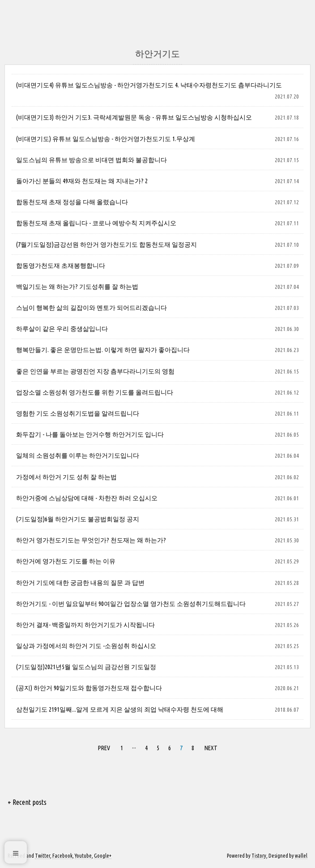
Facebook (62, 856)
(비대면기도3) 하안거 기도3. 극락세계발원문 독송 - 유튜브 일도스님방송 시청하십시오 (134, 117)
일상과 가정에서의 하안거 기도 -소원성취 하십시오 (86, 646)
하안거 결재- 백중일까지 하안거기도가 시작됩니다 (85, 625)
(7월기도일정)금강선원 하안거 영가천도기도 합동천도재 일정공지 (106, 245)
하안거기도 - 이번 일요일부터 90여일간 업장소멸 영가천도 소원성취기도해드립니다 (131, 604)
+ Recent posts (27, 802)
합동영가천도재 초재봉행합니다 (61, 266)
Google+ (103, 856)
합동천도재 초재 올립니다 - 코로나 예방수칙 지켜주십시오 (96, 223)
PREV (103, 747)
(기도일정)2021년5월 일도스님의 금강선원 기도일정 (86, 667)
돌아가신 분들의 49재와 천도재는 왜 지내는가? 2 (82, 181)
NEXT (210, 747)
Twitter (43, 856)
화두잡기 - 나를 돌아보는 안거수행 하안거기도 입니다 (90, 434)
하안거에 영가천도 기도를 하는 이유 (66, 561)
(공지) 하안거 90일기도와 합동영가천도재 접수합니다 (89, 688)
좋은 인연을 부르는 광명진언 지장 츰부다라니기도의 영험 (95, 371)
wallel (301, 856)
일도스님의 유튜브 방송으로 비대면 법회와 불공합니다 (92, 160)
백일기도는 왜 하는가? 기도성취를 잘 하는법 (77, 287)
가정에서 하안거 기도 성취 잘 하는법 (66, 477)
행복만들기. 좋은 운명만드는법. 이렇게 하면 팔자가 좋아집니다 (103, 350)
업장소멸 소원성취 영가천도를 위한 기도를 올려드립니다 (95, 392)
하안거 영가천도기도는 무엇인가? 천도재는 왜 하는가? (91, 540)
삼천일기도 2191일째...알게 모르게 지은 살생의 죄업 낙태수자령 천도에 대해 (120, 709)
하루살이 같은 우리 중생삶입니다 (62, 329)
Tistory (259, 856)
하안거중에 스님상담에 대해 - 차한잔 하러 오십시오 (87, 498)
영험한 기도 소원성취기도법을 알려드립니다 (78, 413)
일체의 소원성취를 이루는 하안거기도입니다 (78, 455)
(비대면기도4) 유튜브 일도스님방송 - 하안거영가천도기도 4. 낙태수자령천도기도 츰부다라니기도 (149, 85)
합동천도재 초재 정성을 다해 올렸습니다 (72, 202)
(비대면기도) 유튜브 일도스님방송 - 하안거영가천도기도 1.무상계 (106, 139)
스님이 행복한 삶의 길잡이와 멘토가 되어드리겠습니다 (92, 308)
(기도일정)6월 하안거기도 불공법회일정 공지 (78, 519)
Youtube (83, 856)
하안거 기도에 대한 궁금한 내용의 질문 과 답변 (80, 583)
